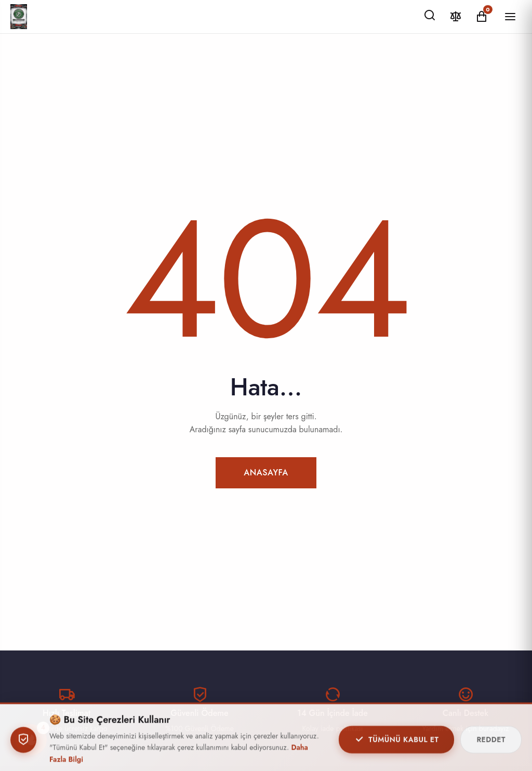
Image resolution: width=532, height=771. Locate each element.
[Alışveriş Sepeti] (482, 16)
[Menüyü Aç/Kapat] (510, 17)
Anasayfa (266, 473)
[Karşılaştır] (456, 16)
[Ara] (430, 16)
